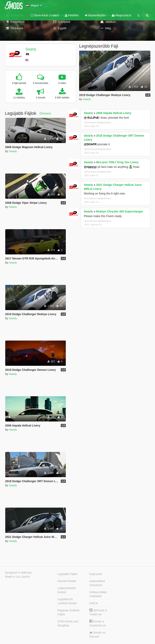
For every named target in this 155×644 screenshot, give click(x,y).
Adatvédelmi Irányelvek (97, 583)
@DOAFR (90, 144)
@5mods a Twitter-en (98, 612)
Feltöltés (72, 15)
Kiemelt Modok (67, 581)
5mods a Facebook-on (98, 623)
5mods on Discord (97, 635)
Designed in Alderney (18, 573)
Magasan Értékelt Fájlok (69, 612)
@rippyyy (90, 167)
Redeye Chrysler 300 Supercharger (120, 211)
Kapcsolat (96, 574)
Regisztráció (122, 15)
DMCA (94, 603)
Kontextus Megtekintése (98, 122)
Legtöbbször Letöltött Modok (67, 601)
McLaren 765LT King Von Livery (117, 162)
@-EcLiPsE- (92, 118)
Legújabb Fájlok (68, 574)
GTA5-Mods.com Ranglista (68, 623)
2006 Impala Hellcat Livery (114, 113)
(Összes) (45, 113)
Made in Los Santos (18, 577)
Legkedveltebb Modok (67, 590)
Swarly (31, 49)
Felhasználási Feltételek (98, 594)
